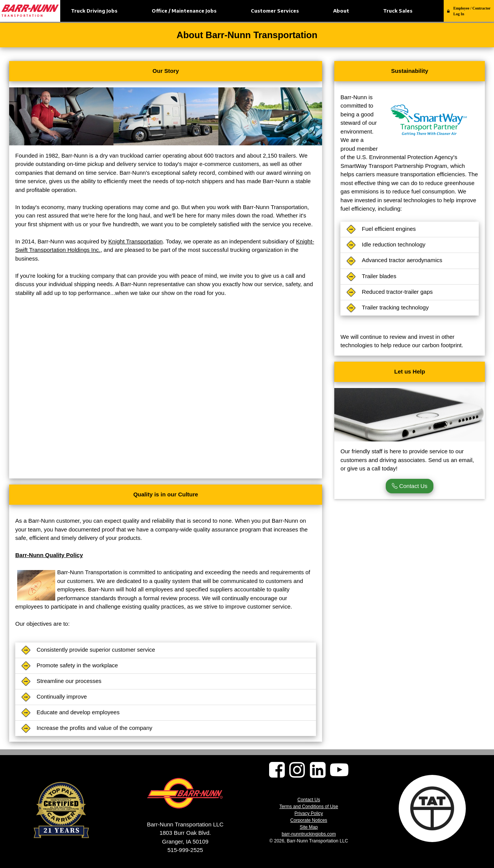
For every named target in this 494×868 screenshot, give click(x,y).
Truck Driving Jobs (94, 11)
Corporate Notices (309, 820)
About (341, 11)
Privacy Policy (309, 813)
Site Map (309, 827)
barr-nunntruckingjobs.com (309, 834)
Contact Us (410, 486)
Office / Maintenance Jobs (184, 11)
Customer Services (275, 11)
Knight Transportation (136, 241)
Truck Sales (398, 11)
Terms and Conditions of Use (309, 807)
